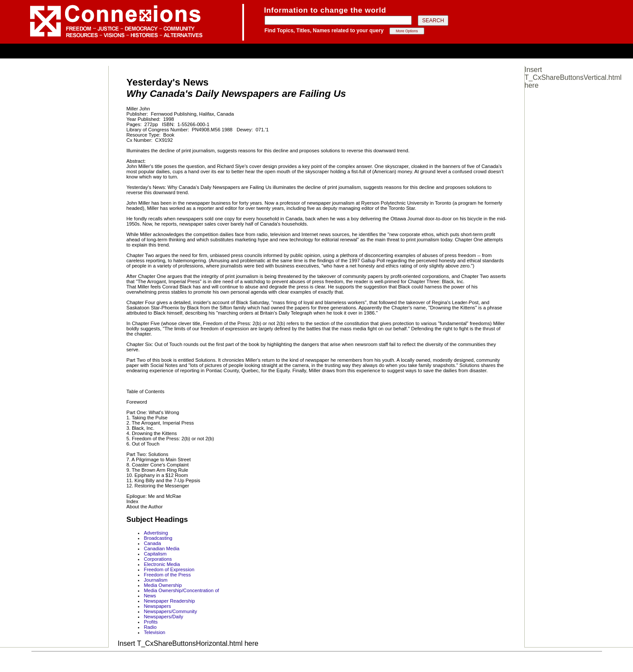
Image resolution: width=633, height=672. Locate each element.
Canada (152, 543)
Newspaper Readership (169, 601)
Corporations (158, 559)
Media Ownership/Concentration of (181, 590)
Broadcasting (158, 538)
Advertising (156, 533)
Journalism (155, 580)
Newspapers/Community (170, 611)
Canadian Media (161, 549)
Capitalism (155, 554)
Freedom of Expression (169, 569)
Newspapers (157, 606)
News (150, 596)
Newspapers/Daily (163, 617)
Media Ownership (163, 585)
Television (154, 632)
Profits (151, 622)
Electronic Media (162, 564)
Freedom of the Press (167, 575)
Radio (150, 627)
